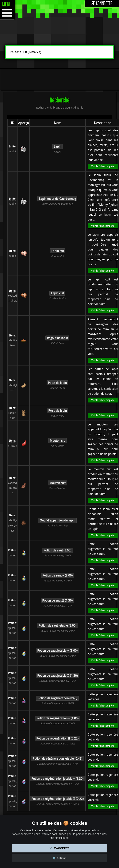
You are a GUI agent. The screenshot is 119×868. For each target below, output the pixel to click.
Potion (12, 550)
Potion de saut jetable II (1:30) (58, 676)
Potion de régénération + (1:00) (58, 718)
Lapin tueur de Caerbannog (57, 199)
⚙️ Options (59, 858)
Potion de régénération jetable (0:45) (58, 759)
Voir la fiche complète (103, 166)
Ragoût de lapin (57, 338)
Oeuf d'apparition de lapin (57, 520)
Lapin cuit (57, 293)
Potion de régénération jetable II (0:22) (58, 799)
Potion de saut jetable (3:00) (58, 625)
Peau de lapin (58, 410)
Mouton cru (58, 441)
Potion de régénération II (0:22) (57, 738)
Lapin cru (58, 251)
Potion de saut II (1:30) (57, 600)
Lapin (58, 147)
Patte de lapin (57, 383)
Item (12, 251)
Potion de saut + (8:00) (58, 575)
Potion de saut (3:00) (57, 550)
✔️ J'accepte (59, 848)
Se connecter (102, 4)
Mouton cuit (57, 483)
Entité (12, 146)
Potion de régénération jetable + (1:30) (57, 779)
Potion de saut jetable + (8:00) (57, 651)
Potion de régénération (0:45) (57, 698)
